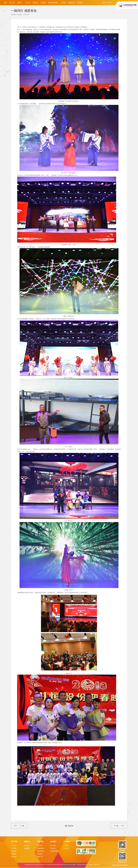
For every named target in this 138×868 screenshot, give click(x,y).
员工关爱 (53, 846)
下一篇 (118, 826)
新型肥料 (40, 854)
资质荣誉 (14, 851)
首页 (6, 3)
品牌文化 (35, 3)
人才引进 (66, 848)
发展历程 (14, 854)
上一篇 (20, 826)
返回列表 (71, 826)
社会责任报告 (54, 851)
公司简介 (14, 846)
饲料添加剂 (40, 851)
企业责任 (43, 3)
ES (110, 3)
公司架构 (14, 848)
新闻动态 (27, 846)
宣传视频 (27, 848)
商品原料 (40, 846)
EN (104, 3)
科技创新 (14, 857)
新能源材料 (40, 848)
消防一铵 (40, 857)
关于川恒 (12, 3)
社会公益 (53, 848)
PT (107, 3)
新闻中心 (20, 3)
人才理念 (66, 846)
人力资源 (63, 3)
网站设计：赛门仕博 (94, 865)
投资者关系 (72, 3)
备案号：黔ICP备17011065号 (80, 865)
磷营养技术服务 (53, 3)
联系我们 (80, 3)
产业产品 (28, 3)
